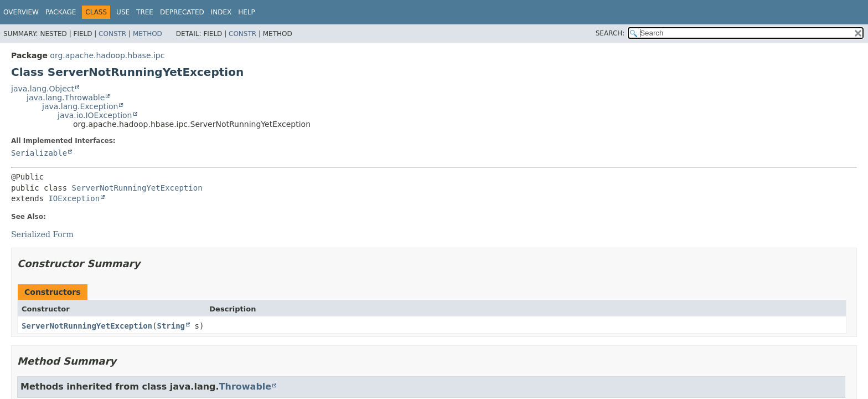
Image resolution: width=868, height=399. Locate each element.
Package (61, 12)
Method (148, 34)
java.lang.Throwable (66, 98)
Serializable (39, 153)
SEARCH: (610, 33)
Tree (145, 12)
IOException (74, 198)
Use (123, 12)
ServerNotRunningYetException (137, 188)
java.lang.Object (43, 89)
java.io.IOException (95, 115)
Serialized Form (42, 234)
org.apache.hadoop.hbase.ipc (107, 55)
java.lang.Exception (80, 106)
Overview (21, 12)
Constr (112, 34)
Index (221, 12)
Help (247, 12)
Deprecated (182, 12)
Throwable (246, 387)
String (171, 326)
